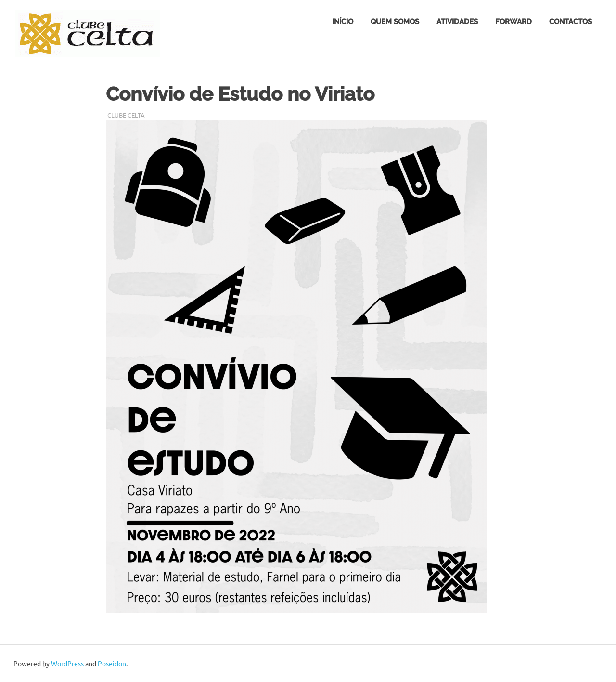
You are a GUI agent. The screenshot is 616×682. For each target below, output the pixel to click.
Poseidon (112, 663)
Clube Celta (126, 115)
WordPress (67, 663)
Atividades (457, 22)
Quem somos (395, 22)
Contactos (571, 22)
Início (343, 22)
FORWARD (513, 22)
